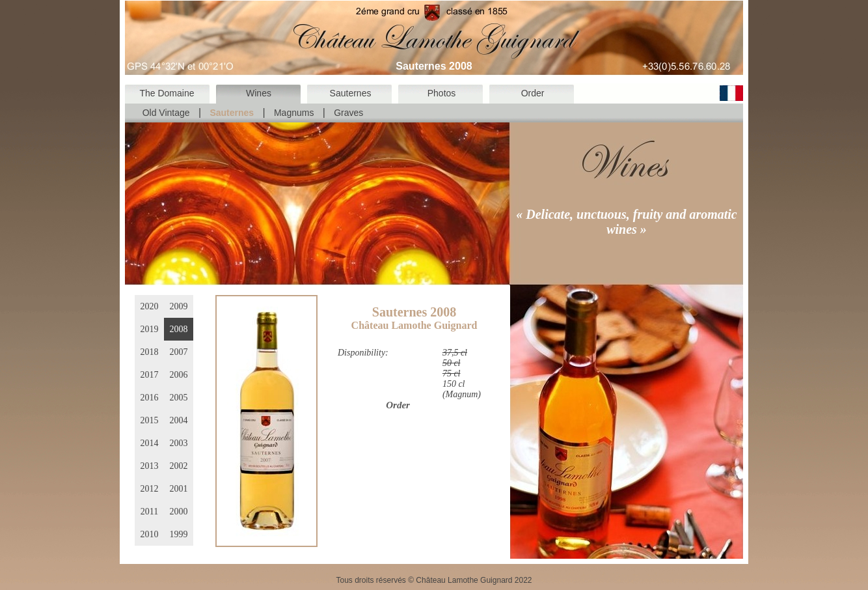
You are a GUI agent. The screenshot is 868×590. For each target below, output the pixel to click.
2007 (179, 352)
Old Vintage (166, 113)
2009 (179, 306)
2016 (150, 398)
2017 (150, 375)
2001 (179, 489)
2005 (179, 398)
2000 (179, 512)
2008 (179, 329)
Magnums (294, 113)
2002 (179, 466)
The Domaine (167, 93)
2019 (150, 329)
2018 (150, 352)
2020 (150, 306)
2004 (179, 420)
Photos (442, 93)
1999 (179, 534)
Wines (259, 93)
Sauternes (351, 93)
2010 (150, 534)
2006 (179, 375)
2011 (149, 512)
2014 (150, 443)
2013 (150, 466)
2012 (150, 489)
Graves (348, 113)
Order (533, 93)
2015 (150, 420)
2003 (179, 443)
